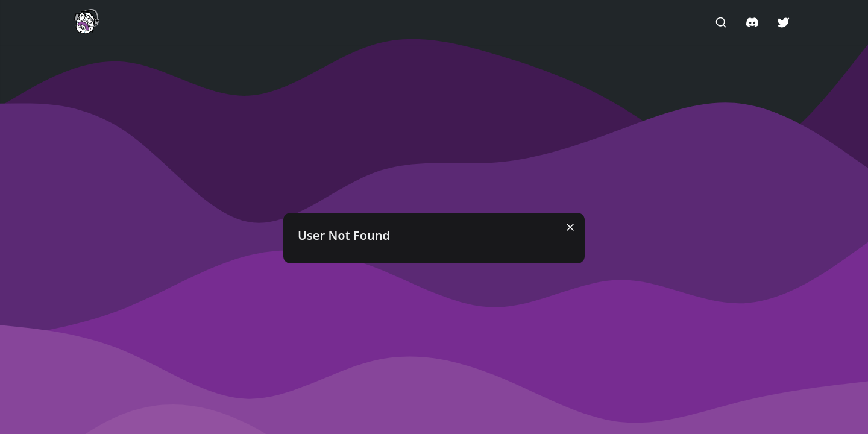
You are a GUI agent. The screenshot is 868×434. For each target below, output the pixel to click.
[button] (87, 22)
